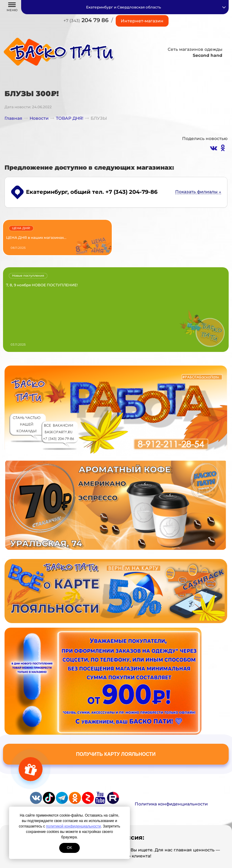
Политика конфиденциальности (171, 804)
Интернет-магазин (142, 21)
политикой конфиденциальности (73, 826)
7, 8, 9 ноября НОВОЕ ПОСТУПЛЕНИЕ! (42, 285)
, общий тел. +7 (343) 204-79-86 (92, 192)
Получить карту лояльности (116, 754)
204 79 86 (86, 20)
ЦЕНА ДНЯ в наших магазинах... (36, 237)
